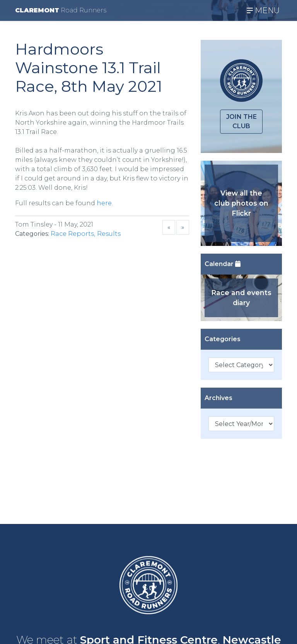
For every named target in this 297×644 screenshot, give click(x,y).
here (104, 203)
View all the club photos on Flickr (241, 203)
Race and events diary (241, 298)
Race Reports (72, 234)
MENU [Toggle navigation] (263, 10)
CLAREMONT (61, 10)
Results (109, 234)
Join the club (242, 121)
